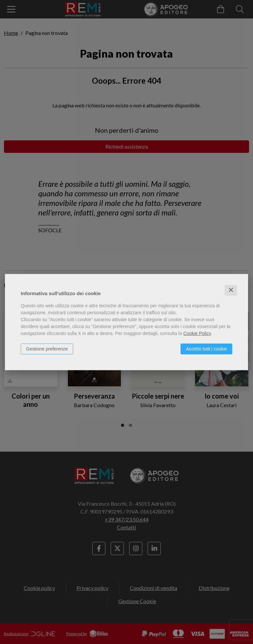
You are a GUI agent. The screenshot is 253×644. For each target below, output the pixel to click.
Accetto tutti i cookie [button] (206, 349)
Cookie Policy (197, 333)
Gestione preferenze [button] (47, 349)
